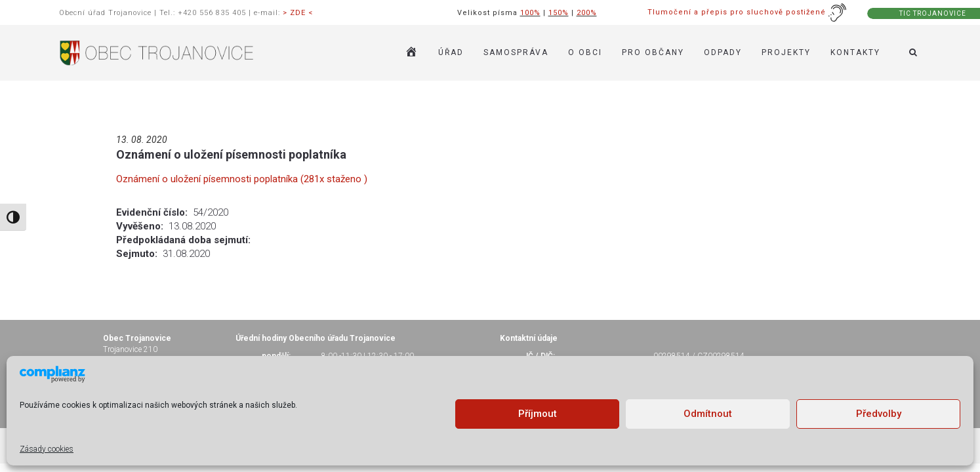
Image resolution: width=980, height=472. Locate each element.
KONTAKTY (855, 52)
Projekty (786, 52)
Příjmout (538, 414)
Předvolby (879, 414)
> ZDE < (298, 13)
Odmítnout (708, 414)
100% (530, 13)
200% (587, 13)
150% (559, 13)
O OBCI (585, 52)
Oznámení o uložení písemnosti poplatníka (231, 154)
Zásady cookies (47, 449)
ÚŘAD (451, 52)
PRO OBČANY (653, 52)
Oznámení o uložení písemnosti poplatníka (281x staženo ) (242, 179)
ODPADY (723, 52)
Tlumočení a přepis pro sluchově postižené (747, 12)
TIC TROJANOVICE (933, 13)
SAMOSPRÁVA (516, 52)
